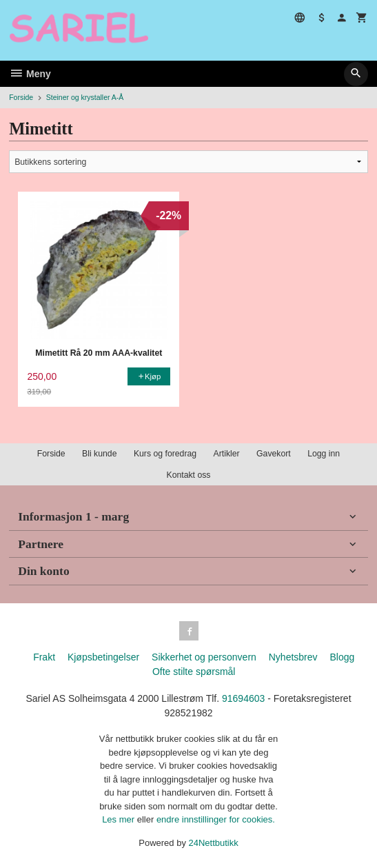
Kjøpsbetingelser (103, 657)
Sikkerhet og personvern (204, 657)
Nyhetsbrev (293, 657)
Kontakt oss (188, 475)
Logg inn (324, 454)
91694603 (243, 698)
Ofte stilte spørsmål (194, 672)
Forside (21, 97)
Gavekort (274, 454)
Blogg (342, 657)
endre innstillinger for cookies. (216, 819)
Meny (30, 74)
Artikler (227, 454)
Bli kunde (99, 454)
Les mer (120, 819)
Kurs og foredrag (165, 454)
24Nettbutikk (214, 843)
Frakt (44, 657)
